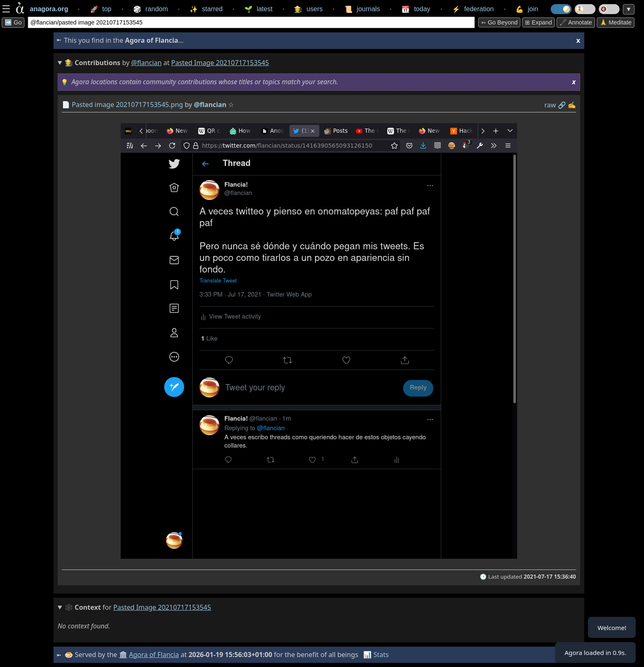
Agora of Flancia (155, 655)
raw (550, 105)
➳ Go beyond (499, 22)
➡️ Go (13, 22)
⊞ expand (538, 22)
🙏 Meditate (616, 22)
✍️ (572, 105)
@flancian (146, 63)
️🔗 (562, 105)
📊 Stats (377, 655)
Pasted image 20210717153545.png (127, 105)
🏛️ (124, 655)
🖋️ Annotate (576, 22)
